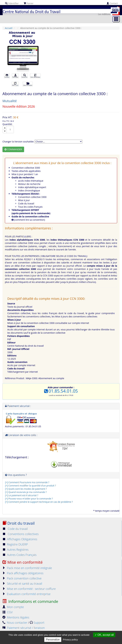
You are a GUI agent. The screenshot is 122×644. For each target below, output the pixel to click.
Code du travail (15, 529)
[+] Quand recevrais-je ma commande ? (26, 492)
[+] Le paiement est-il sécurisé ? (22, 495)
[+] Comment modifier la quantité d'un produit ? (30, 486)
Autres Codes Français (19, 555)
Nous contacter (15, 623)
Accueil (9, 28)
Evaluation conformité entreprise (26, 594)
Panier (29, 3)
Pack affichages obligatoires (23, 573)
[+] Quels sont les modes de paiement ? (26, 489)
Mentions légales (16, 617)
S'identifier (12, 3)
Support (37, 623)
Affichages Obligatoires (20, 539)
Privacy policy (70, 640)
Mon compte (13, 607)
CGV (7, 612)
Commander (13, 149)
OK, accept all (104, 635)
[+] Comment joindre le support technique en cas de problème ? (39, 502)
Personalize (53, 640)
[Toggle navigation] (116, 19)
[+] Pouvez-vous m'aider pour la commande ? (29, 499)
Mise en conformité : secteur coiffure (29, 589)
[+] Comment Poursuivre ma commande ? (27, 482)
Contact (112, 3)
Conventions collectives (21, 534)
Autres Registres (15, 550)
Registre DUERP (15, 544)
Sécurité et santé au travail (22, 584)
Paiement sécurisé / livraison (24, 628)
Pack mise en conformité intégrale (27, 568)
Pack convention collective (22, 578)
